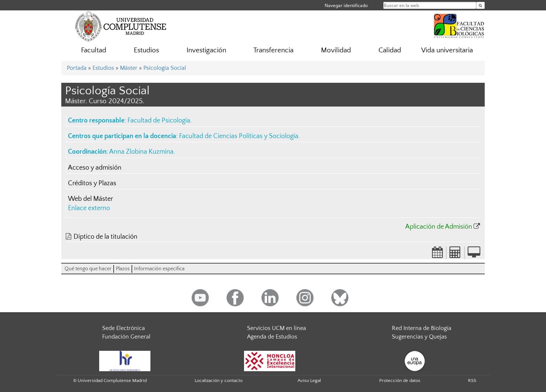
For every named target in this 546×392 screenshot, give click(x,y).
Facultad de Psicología (159, 121)
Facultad (94, 50)
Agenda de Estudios (272, 337)
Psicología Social (165, 68)
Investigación (206, 50)
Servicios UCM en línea (277, 328)
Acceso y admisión (95, 168)
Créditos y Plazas (92, 183)
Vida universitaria (447, 50)
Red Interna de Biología (422, 328)
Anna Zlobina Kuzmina (141, 152)
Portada (77, 68)
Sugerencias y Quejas (419, 337)
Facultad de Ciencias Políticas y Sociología (239, 136)
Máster (129, 68)
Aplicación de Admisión (439, 227)
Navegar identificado (346, 5)
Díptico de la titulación (105, 237)
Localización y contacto (219, 380)
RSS (472, 380)
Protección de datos (400, 380)
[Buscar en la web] (480, 5)
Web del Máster (90, 199)
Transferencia (273, 50)
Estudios (146, 50)
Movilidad (336, 50)
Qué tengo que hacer (88, 269)
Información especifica (159, 269)
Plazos (123, 269)
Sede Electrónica (123, 328)
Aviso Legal (309, 380)
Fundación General (126, 337)
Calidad (390, 50)
